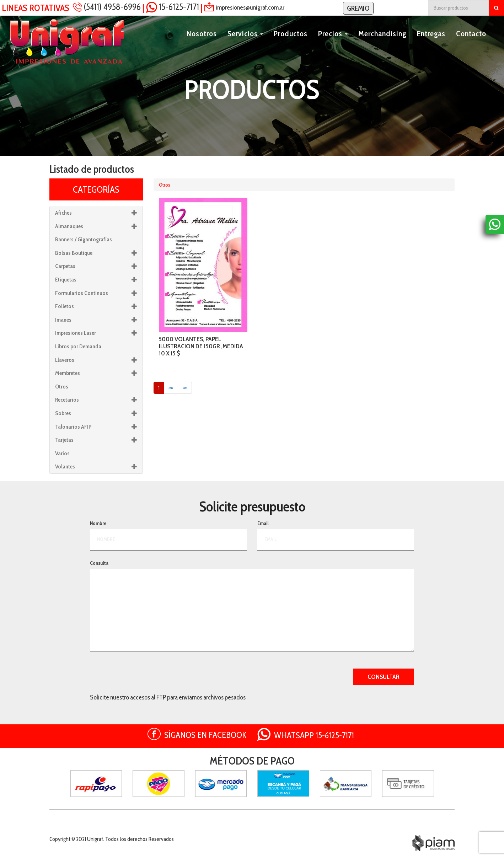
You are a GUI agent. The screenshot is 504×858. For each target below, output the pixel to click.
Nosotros (202, 41)
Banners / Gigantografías (84, 239)
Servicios (245, 41)
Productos (291, 41)
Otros (165, 185)
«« (171, 388)
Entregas (431, 41)
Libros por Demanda (78, 346)
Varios (62, 453)
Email (263, 523)
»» (185, 388)
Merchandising (382, 41)
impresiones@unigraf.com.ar (250, 7)
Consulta (99, 563)
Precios (333, 41)
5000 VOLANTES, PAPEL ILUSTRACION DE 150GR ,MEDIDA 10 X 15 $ (201, 346)
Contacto (471, 41)
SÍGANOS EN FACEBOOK (205, 735)
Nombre (98, 523)
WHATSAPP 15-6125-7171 (314, 735)
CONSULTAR (384, 677)
